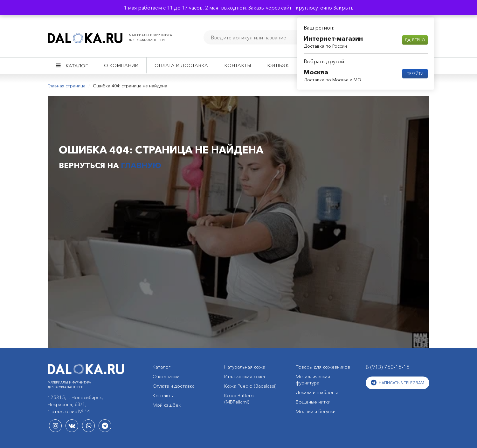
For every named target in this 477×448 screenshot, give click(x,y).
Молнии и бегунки (316, 411)
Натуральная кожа (245, 367)
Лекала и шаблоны (317, 392)
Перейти (415, 74)
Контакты (238, 65)
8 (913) (388, 367)
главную (141, 165)
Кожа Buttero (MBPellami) (239, 399)
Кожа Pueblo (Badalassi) (250, 386)
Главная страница (67, 86)
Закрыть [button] (343, 8)
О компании (121, 65)
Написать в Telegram (397, 383)
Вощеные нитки (313, 402)
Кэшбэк (278, 65)
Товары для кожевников (323, 367)
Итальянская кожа (245, 376)
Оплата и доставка (181, 65)
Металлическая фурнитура (313, 380)
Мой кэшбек (167, 405)
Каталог (77, 66)
